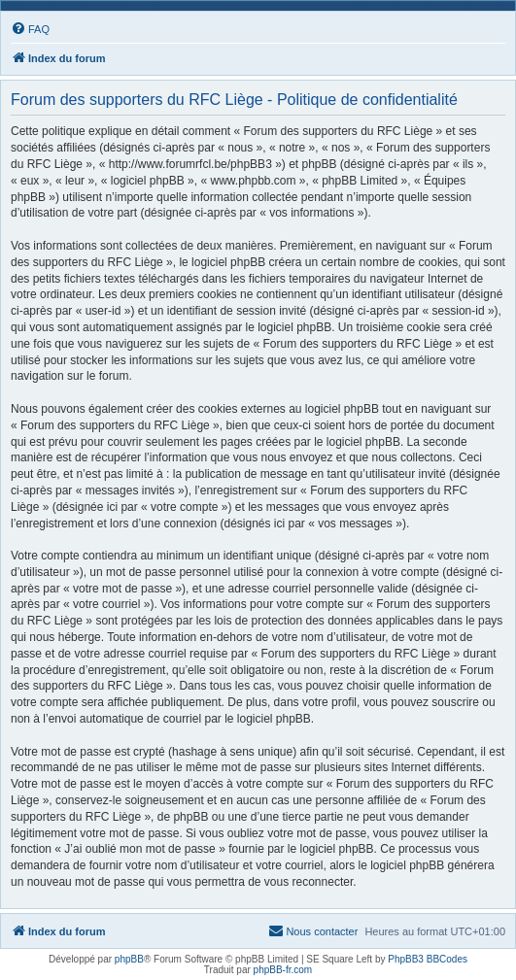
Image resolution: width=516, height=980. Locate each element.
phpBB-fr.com (283, 970)
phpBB (129, 959)
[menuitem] (30, 29)
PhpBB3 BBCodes (428, 959)
